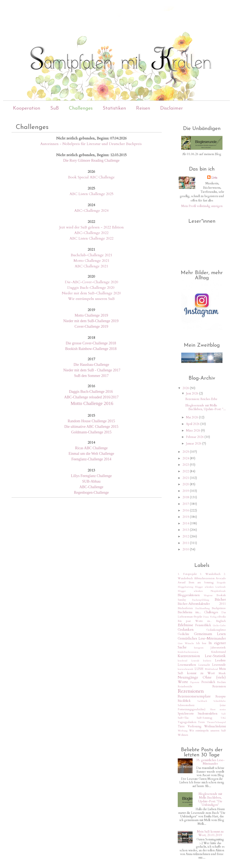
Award (182, 583)
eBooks (222, 617)
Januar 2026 (194, 443)
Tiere (181, 726)
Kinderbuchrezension (188, 652)
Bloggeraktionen (189, 595)
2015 (186, 517)
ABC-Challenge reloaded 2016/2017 (91, 397)
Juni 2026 (193, 393)
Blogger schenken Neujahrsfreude (202, 591)
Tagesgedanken (187, 722)
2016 (186, 510)
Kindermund (218, 652)
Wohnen (183, 735)
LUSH (199, 669)
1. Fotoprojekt (187, 574)
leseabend (182, 661)
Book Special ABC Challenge (91, 177)
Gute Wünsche (186, 643)
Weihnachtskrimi (215, 726)
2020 (186, 484)
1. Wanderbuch (210, 574)
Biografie (221, 583)
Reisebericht (185, 687)
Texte (201, 722)
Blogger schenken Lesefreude (210, 587)
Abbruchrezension (204, 578)
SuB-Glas (183, 718)
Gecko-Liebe (219, 625)
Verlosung (195, 726)
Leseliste (220, 660)
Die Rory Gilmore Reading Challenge (91, 160)
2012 (186, 536)
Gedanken (186, 630)
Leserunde (219, 665)
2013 (186, 530)
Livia (214, 178)
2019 (186, 491)
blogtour (208, 595)
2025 (186, 452)
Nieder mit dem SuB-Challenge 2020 (91, 293)
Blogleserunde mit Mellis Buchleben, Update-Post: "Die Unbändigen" (210, 799)
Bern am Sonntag (201, 583)
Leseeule (195, 661)
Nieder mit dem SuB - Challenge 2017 (91, 370)
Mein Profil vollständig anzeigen (202, 206)
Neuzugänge (188, 677)
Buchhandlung (202, 608)
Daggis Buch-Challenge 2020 (91, 288)
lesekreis (207, 661)
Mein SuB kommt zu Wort (202, 671)
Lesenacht (204, 665)
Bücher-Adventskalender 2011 (202, 604)
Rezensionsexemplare (194, 696)
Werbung (183, 731)
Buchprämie (219, 608)
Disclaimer (172, 108)
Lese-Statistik (215, 656)
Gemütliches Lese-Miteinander (202, 638)
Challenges (81, 108)
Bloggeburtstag (185, 587)
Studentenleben (208, 714)
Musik (222, 673)
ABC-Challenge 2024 (91, 211)
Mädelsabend (211, 669)
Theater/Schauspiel (216, 722)
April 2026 (193, 424)
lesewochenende (186, 669)
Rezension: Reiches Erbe (201, 399)
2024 (186, 458)
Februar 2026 (195, 437)
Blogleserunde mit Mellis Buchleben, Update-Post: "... (206, 407)
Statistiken (114, 108)
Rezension (219, 686)
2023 (186, 465)
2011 (186, 543)
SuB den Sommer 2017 (91, 376)
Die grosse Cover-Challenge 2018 (91, 343)
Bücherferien (185, 608)
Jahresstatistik (218, 648)
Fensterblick (203, 625)
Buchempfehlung (201, 600)
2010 (186, 549)
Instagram (199, 648)
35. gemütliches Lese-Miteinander (210, 762)
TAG (223, 718)
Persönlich (208, 682)
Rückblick (184, 701)
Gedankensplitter (216, 630)
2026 (186, 388)
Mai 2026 (192, 417)
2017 (186, 504)
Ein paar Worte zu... (195, 621)
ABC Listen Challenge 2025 (91, 194)
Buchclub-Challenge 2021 (91, 255)
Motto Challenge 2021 (91, 261)
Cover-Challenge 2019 (91, 326)
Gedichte (184, 634)
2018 (186, 497)
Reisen (143, 108)
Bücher (220, 600)
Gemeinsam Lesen (210, 634)
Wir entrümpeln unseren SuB (91, 299)
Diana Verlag (210, 617)
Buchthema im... (189, 612)
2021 (186, 478)
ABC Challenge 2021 (91, 266)
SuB (55, 108)
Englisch (221, 621)
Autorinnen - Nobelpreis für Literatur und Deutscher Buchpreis (91, 144)
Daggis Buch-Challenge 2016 (91, 392)
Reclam (221, 682)
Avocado (221, 578)
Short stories (218, 709)
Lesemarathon (187, 665)
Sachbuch (202, 701)
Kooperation (27, 108)
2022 (186, 471)
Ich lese (201, 643)
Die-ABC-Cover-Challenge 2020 (91, 282)
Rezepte (221, 696)
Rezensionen (191, 691)
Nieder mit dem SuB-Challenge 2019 (91, 321)
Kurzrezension (189, 656)
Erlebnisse (185, 625)
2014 (186, 523)
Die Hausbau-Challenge (91, 365)
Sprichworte (186, 714)
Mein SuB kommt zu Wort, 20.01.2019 (210, 833)
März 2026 (194, 430)
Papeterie (195, 682)
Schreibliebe (220, 701)
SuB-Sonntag (204, 718)
